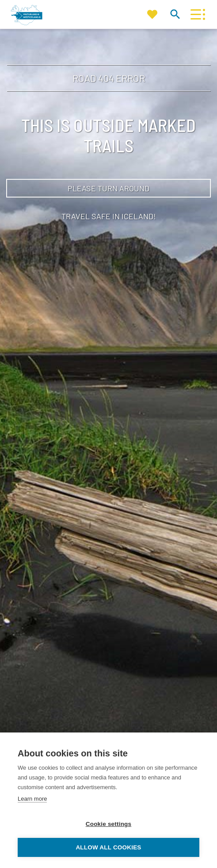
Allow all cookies (108, 847)
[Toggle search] (175, 14)
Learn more (32, 799)
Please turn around (108, 188)
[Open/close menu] (196, 14)
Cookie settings (109, 824)
